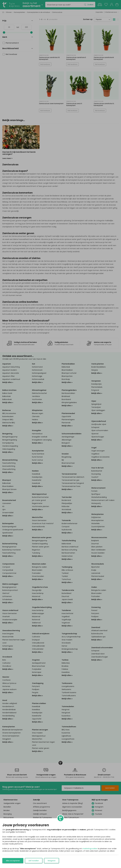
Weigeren (52, 861)
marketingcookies (90, 849)
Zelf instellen (34, 861)
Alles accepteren (13, 861)
